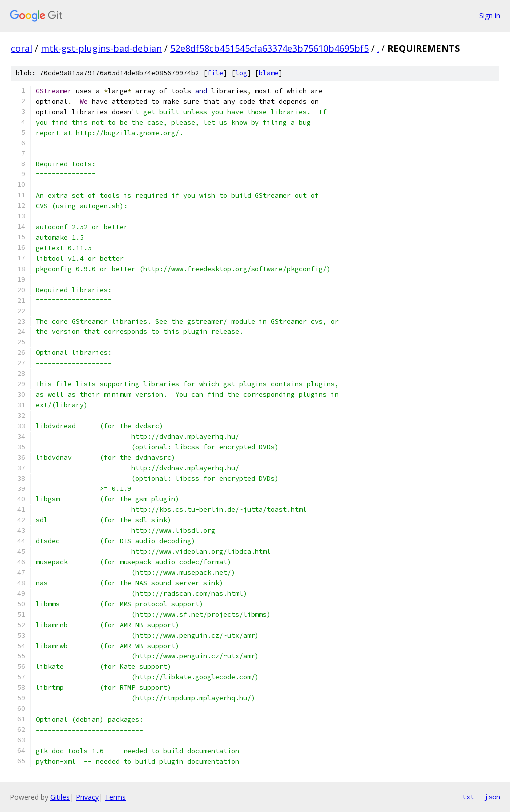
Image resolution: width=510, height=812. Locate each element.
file (215, 73)
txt (468, 797)
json (492, 797)
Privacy (87, 797)
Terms (115, 797)
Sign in (490, 16)
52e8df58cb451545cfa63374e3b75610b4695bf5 (269, 48)
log (241, 73)
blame (269, 73)
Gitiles (60, 797)
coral (22, 48)
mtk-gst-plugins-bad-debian (101, 48)
